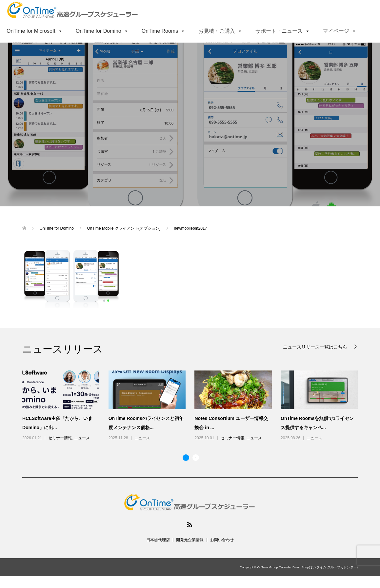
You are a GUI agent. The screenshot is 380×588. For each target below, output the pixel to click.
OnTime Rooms (163, 31)
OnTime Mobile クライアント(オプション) (125, 228)
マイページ (340, 31)
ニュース (82, 438)
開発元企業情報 (190, 540)
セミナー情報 (60, 438)
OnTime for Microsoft (35, 31)
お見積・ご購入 (220, 31)
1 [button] (186, 458)
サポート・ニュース (283, 31)
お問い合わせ (222, 540)
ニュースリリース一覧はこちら (316, 347)
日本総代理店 (158, 540)
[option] (195, 406)
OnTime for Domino (102, 31)
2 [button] (196, 458)
